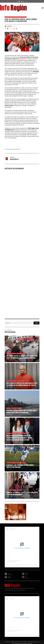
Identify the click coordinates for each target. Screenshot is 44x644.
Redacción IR (9, 26)
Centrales (7, 17)
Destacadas (13, 17)
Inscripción (8, 149)
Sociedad (24, 17)
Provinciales (19, 17)
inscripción (22, 59)
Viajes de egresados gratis (15, 149)
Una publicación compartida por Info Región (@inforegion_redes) (22, 565)
